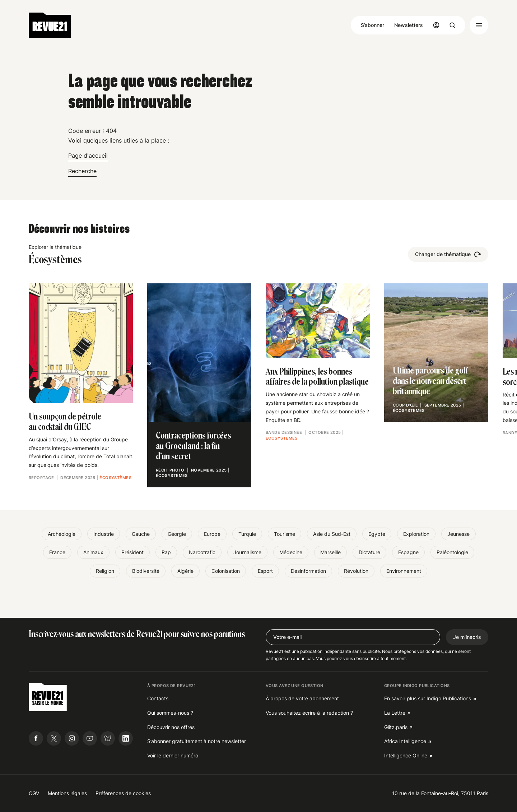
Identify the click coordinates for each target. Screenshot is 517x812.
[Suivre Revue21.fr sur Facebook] (36, 738)
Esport (265, 571)
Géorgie (177, 534)
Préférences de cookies (123, 793)
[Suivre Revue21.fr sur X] (54, 738)
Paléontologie (452, 552)
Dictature (369, 552)
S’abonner (372, 25)
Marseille (330, 552)
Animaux (93, 552)
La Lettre (395, 713)
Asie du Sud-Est (332, 534)
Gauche (141, 534)
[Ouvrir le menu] (479, 25)
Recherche (82, 171)
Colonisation (226, 571)
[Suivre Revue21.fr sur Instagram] (72, 738)
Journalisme (247, 552)
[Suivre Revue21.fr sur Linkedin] (126, 738)
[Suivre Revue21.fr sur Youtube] (90, 738)
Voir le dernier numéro (173, 755)
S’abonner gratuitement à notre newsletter (197, 741)
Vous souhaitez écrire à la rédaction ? (309, 713)
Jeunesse (458, 534)
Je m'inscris (467, 637)
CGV (34, 793)
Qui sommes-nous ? (170, 713)
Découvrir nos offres (171, 727)
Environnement (404, 571)
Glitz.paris (396, 727)
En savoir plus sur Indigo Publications (428, 698)
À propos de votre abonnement (302, 698)
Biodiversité (146, 571)
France (57, 552)
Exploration (416, 534)
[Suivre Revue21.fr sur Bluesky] (108, 738)
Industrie (104, 534)
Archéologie (62, 534)
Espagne (408, 552)
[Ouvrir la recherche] (452, 25)
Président (132, 552)
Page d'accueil (88, 156)
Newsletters (409, 25)
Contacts (158, 698)
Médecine (291, 552)
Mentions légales (67, 793)
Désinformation (308, 571)
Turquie (247, 534)
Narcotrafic (202, 552)
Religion (105, 571)
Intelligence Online (406, 755)
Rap (166, 552)
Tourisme (285, 534)
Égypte (377, 534)
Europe (212, 534)
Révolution (356, 571)
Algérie (185, 571)
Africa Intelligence (405, 741)
